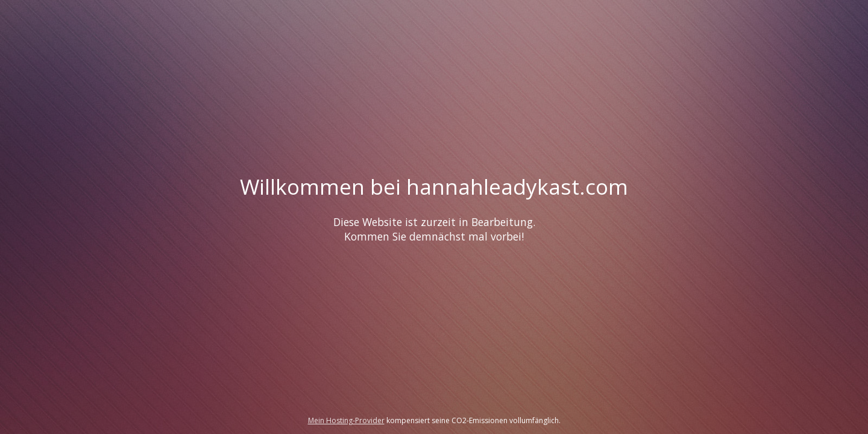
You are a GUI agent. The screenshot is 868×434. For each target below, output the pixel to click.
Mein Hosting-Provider (346, 420)
